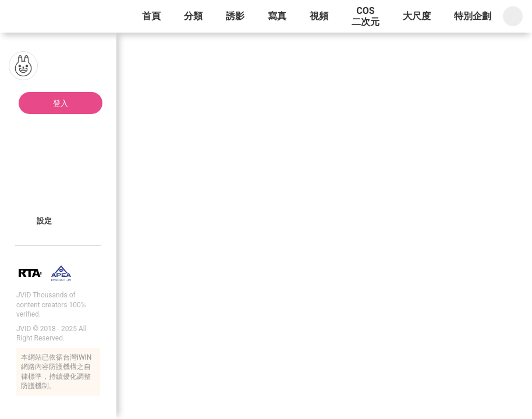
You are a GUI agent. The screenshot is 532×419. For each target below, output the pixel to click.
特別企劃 (473, 16)
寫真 (277, 16)
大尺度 (417, 16)
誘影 (235, 16)
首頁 (151, 16)
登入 (61, 103)
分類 (193, 16)
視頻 (319, 16)
